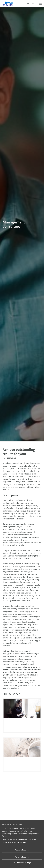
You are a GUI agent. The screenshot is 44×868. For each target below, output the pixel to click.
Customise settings (22, 863)
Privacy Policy (22, 842)
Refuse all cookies (22, 857)
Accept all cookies (22, 850)
